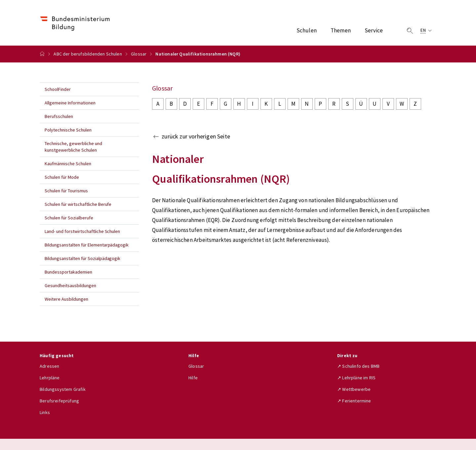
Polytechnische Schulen (68, 130)
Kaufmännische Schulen (68, 164)
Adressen (49, 366)
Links (45, 412)
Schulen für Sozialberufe (69, 218)
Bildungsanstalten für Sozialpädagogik (82, 258)
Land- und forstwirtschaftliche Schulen (82, 231)
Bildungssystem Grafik (63, 389)
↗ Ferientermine (354, 401)
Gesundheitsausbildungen (70, 285)
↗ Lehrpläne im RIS (356, 378)
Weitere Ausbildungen (66, 299)
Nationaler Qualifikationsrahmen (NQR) (198, 54)
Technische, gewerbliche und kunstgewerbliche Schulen (73, 147)
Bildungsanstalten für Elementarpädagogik (87, 245)
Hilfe (193, 378)
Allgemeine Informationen (70, 103)
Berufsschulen (59, 116)
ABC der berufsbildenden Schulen (88, 54)
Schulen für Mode (62, 177)
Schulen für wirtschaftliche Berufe (78, 204)
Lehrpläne (50, 378)
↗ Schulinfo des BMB (358, 366)
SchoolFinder (58, 89)
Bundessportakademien (68, 272)
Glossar (139, 54)
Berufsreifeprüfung (59, 401)
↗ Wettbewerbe (354, 389)
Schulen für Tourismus (66, 191)
